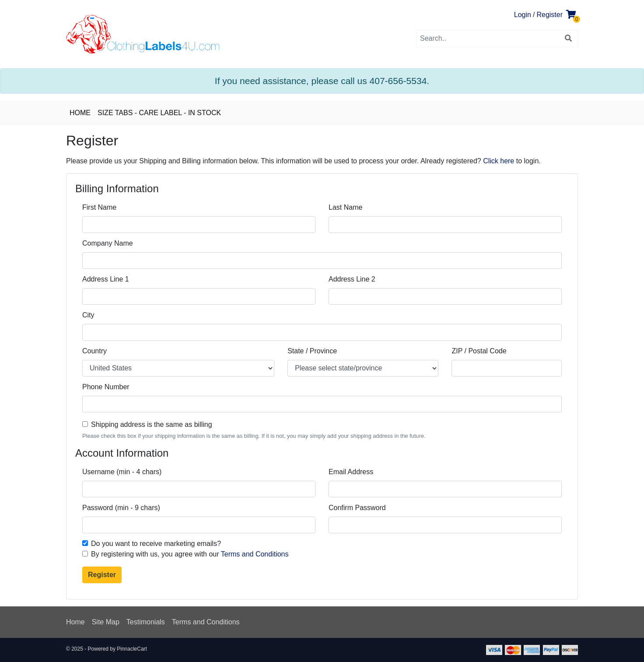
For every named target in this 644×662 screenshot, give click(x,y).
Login (523, 15)
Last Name (345, 207)
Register (549, 15)
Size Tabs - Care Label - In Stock (159, 113)
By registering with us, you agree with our (190, 554)
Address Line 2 (352, 279)
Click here (499, 161)
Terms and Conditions (255, 554)
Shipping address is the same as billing (152, 424)
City (88, 315)
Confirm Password (357, 508)
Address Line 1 (106, 279)
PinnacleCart (132, 649)
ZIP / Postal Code (479, 351)
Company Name (108, 243)
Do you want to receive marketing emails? (156, 544)
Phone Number (106, 387)
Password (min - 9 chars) (121, 508)
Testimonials (146, 622)
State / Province (312, 351)
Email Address (351, 472)
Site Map (106, 622)
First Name (99, 207)
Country (94, 351)
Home (80, 113)
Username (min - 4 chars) (122, 472)
